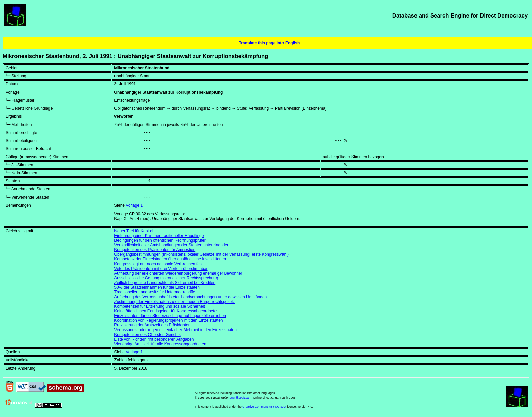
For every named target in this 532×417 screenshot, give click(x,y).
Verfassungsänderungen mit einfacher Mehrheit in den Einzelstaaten (175, 330)
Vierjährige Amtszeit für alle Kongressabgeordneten (160, 344)
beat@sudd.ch (239, 398)
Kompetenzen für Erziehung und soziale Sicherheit (160, 306)
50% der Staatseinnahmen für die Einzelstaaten (157, 287)
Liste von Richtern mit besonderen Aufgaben (154, 339)
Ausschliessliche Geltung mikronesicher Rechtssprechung (166, 278)
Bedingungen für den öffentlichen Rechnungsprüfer (160, 240)
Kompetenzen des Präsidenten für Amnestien (155, 250)
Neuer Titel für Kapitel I (135, 231)
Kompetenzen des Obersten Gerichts (147, 335)
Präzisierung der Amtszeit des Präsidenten (152, 325)
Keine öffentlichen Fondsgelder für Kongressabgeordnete (165, 311)
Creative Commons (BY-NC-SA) (264, 407)
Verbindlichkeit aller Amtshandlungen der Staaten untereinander (171, 245)
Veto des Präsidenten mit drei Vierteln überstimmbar (161, 269)
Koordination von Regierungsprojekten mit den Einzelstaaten (168, 320)
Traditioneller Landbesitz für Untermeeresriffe (155, 292)
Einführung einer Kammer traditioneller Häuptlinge (159, 236)
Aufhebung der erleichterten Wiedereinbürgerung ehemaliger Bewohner (178, 273)
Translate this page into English (270, 43)
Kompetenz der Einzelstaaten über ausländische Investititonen (170, 259)
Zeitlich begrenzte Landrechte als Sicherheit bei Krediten (165, 283)
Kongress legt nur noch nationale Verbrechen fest (158, 264)
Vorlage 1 (134, 205)
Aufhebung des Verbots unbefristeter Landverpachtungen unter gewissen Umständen (190, 297)
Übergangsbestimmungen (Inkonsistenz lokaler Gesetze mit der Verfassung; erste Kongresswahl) (201, 254)
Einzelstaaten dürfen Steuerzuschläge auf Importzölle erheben (170, 316)
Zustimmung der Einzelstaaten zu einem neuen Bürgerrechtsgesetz (174, 302)
